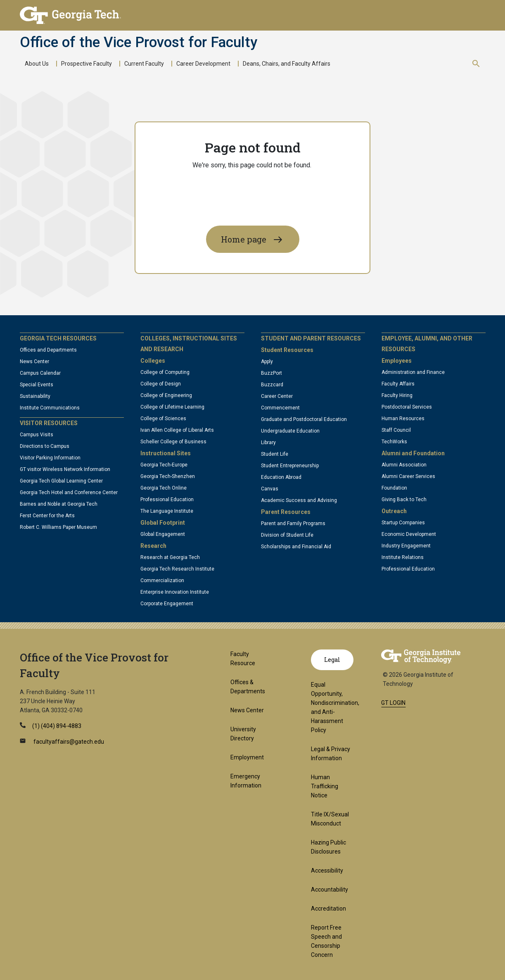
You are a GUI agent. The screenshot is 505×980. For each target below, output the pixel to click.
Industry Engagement (406, 546)
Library (268, 442)
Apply (267, 362)
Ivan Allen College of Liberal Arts (177, 430)
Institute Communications (50, 408)
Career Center (277, 396)
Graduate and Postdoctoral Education (304, 419)
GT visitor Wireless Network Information (65, 469)
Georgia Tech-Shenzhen (168, 476)
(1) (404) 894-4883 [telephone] (57, 726)
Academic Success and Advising (299, 500)
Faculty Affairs (398, 384)
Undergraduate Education (290, 431)
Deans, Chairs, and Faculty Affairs (287, 64)
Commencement (280, 408)
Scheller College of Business (173, 442)
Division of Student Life (287, 535)
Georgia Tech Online (164, 488)
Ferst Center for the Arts (47, 516)
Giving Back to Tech (404, 500)
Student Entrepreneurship (290, 466)
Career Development (203, 64)
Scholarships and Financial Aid (296, 547)
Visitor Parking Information (50, 458)
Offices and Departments (48, 350)
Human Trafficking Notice (325, 786)
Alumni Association (404, 465)
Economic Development (409, 534)
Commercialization (162, 580)
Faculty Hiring (397, 395)
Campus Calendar (40, 373)
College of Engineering (166, 395)
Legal (332, 660)
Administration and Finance (413, 372)
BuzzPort (271, 373)
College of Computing (165, 372)
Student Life (275, 454)
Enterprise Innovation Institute (175, 592)
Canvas (270, 489)
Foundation (394, 488)
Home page (244, 239)
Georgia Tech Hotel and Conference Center (69, 492)
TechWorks (394, 442)
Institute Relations (403, 557)
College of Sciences (163, 419)
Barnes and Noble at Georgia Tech (59, 504)
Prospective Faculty (87, 64)
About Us (37, 64)
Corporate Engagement (167, 604)
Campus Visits (37, 435)
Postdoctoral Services (407, 407)
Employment (247, 757)
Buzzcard (272, 385)
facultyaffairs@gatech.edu (68, 742)
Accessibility (327, 871)
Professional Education (167, 500)
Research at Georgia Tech (170, 557)
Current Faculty (144, 64)
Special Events (37, 385)
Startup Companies (403, 523)
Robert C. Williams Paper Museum (58, 527)
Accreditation (328, 909)
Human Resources (403, 419)
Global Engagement (163, 534)
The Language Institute (167, 511)
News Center (34, 362)
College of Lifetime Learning (172, 407)
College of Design (161, 384)
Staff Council (396, 430)
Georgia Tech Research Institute (177, 569)
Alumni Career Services (408, 476)
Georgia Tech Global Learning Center (61, 481)
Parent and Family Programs (293, 523)
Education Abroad (281, 477)
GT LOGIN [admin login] (393, 703)
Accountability (330, 890)
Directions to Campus (45, 446)
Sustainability (35, 396)
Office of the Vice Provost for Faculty (139, 43)
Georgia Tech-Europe (164, 465)
